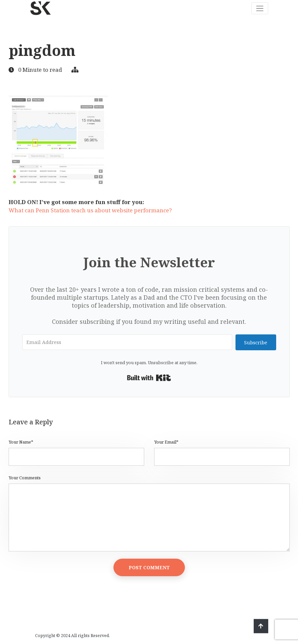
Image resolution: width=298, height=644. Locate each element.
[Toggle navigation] (260, 8)
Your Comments (25, 478)
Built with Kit (149, 378)
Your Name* (21, 442)
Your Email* (166, 442)
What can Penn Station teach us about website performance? (90, 210)
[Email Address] (127, 342)
